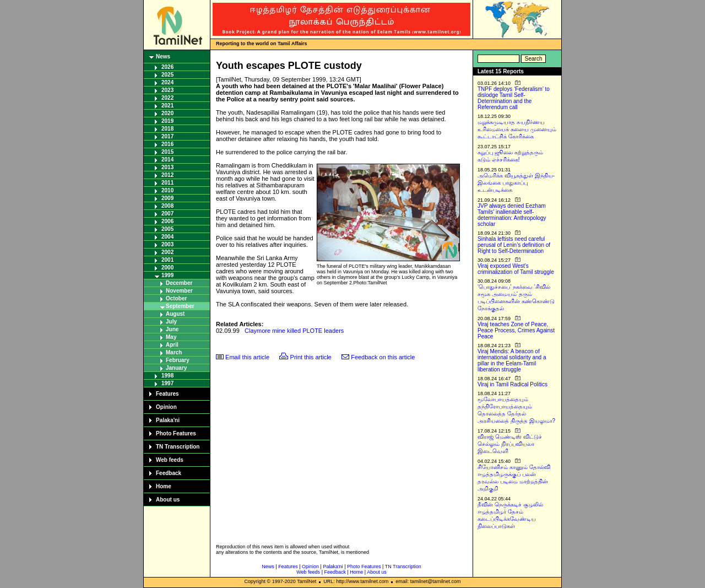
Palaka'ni (168, 420)
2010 (167, 190)
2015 (167, 152)
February (178, 360)
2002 (167, 252)
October (176, 298)
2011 (167, 183)
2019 (167, 121)
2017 (167, 136)
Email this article (247, 357)
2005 (167, 229)
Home (164, 486)
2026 (167, 67)
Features (167, 394)
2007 (167, 214)
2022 (167, 98)
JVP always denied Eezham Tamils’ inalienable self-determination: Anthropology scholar (512, 215)
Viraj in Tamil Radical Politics (513, 384)
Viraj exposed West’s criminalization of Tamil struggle (516, 269)
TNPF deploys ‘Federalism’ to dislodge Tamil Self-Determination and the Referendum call (514, 98)
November (179, 291)
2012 (167, 175)
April (172, 345)
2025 (167, 75)
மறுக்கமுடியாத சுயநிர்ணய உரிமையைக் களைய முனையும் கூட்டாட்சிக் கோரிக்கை (517, 129)
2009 (167, 198)
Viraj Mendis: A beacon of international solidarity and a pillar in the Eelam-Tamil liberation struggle (512, 360)
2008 (167, 206)
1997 (167, 383)
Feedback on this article (383, 357)
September (180, 306)
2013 (167, 167)
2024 (167, 82)
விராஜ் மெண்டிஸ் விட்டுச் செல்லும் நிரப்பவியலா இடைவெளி (510, 444)
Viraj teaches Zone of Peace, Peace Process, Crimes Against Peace (516, 330)
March (174, 352)
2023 (167, 90)
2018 (167, 129)
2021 (167, 106)
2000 (167, 268)
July (171, 322)
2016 (167, 144)
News (163, 56)
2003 (167, 244)
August (175, 314)
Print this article (311, 357)
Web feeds (170, 460)
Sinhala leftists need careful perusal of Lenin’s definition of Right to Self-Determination (514, 245)
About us (168, 500)
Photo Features (176, 433)
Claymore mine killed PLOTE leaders (294, 331)
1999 (167, 275)
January (176, 368)
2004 (167, 237)
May (171, 337)
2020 (167, 113)
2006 (167, 221)
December (179, 283)
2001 (167, 260)
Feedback (169, 473)
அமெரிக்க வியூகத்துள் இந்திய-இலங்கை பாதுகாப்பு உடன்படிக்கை (516, 183)
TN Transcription (178, 447)
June (172, 329)
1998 (167, 376)
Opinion (166, 407)
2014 (167, 160)
